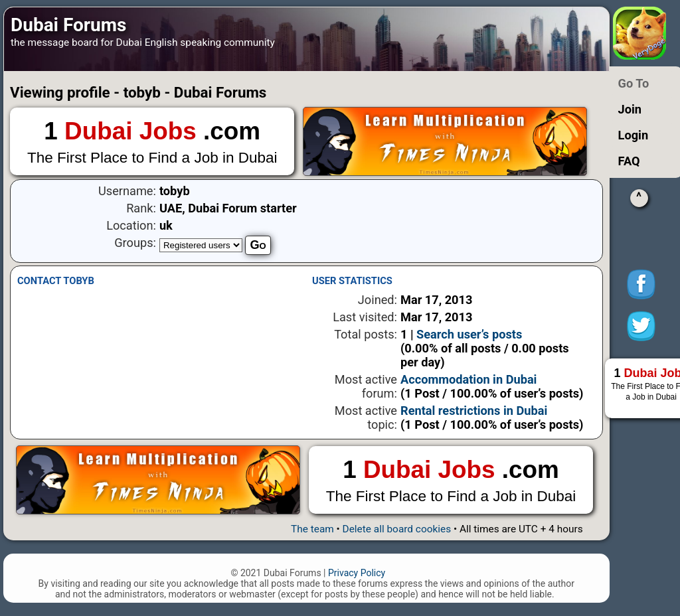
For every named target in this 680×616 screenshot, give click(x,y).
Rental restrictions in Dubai (474, 411)
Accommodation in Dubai (468, 379)
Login (634, 135)
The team (312, 529)
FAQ (629, 161)
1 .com (152, 143)
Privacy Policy (357, 573)
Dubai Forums (68, 25)
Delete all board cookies (397, 529)
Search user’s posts (469, 334)
